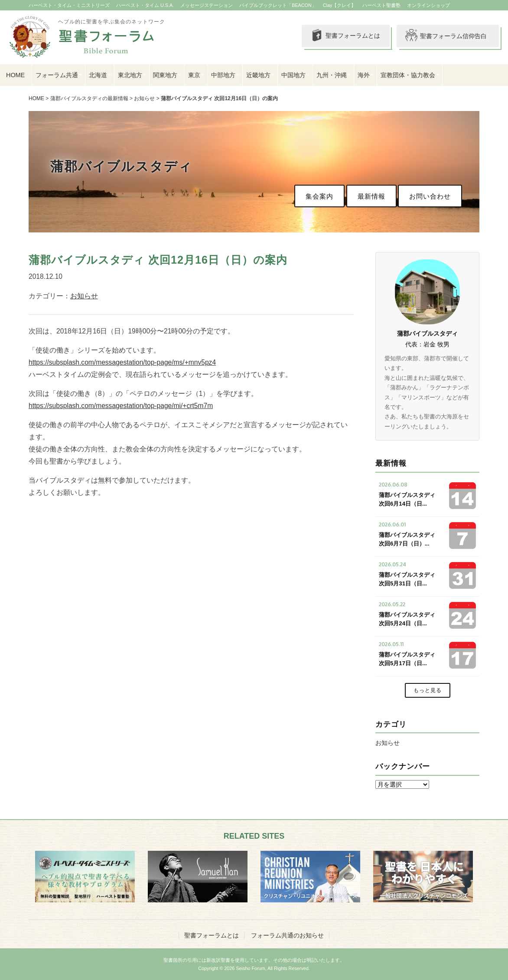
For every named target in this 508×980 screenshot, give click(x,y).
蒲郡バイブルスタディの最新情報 (89, 98)
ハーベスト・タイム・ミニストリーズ (69, 5)
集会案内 (319, 196)
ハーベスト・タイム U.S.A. (145, 5)
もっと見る (428, 690)
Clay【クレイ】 (340, 5)
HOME (15, 75)
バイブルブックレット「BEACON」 (278, 5)
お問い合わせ (430, 196)
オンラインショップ (428, 5)
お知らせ (144, 98)
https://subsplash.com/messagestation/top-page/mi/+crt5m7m (121, 406)
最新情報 (371, 196)
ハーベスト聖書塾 (381, 5)
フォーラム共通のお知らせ (287, 935)
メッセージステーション (207, 5)
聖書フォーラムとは (345, 36)
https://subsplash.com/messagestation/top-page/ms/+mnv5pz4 (122, 362)
